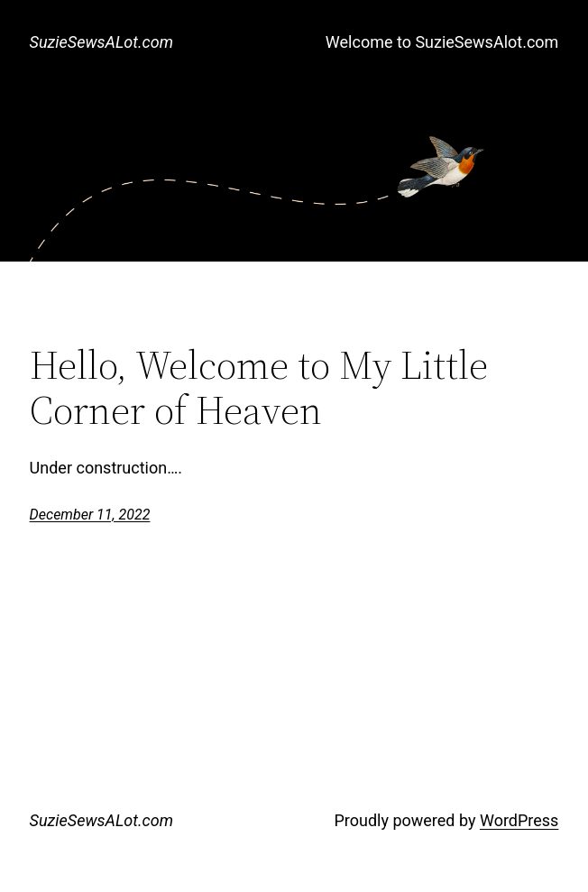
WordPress (519, 820)
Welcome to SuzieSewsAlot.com (442, 42)
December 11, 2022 (90, 515)
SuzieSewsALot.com (101, 42)
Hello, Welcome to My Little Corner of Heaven (259, 388)
